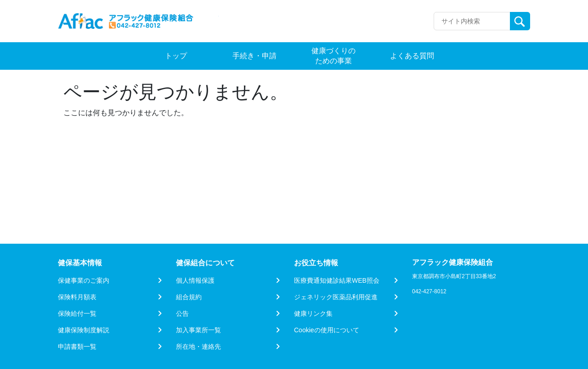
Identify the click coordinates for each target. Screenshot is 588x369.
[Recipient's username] (472, 21)
